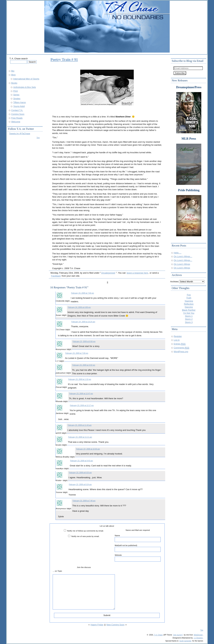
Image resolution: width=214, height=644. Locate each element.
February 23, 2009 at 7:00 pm (77, 353)
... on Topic (57, 571)
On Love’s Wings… (183, 256)
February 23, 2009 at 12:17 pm (82, 405)
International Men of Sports (26, 79)
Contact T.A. (17, 110)
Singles (17, 99)
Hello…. (178, 253)
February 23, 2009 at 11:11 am (80, 437)
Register (178, 336)
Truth (189, 298)
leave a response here (137, 273)
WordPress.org (181, 352)
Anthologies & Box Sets (24, 87)
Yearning (189, 301)
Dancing (189, 307)
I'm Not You (189, 313)
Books (14, 83)
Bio (13, 71)
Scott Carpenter (185, 641)
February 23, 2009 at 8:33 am (80, 473)
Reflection (189, 304)
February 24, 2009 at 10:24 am (83, 322)
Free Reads (17, 118)
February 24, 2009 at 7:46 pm (82, 293)
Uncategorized (108, 273)
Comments (181, 348)
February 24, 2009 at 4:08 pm (79, 307)
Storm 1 (189, 316)
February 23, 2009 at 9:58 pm (84, 342)
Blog (13, 75)
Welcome (16, 122)
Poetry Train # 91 (64, 60)
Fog (189, 295)
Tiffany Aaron (20, 102)
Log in (177, 340)
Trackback (56, 276)
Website (138, 558)
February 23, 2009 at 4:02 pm (84, 365)
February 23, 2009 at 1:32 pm (80, 379)
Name (138, 538)
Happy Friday (97, 625)
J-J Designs (198, 638)
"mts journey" (178, 635)
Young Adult (19, 106)
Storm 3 (189, 322)
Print (15, 91)
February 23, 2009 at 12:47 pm (81, 394)
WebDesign (198, 635)
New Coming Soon (116, 625)
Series (16, 95)
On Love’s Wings (182, 264)
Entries (180, 344)
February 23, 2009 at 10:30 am (88, 449)
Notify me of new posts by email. (85, 536)
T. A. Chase (158, 635)
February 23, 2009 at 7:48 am (84, 501)
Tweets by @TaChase (20, 134)
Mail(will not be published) (138, 548)
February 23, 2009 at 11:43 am (80, 425)
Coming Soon (18, 114)
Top (38, 138)
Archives (174, 282)
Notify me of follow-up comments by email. (85, 531)
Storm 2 (189, 319)
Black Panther (189, 310)
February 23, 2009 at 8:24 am (80, 485)
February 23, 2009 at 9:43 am (82, 461)
